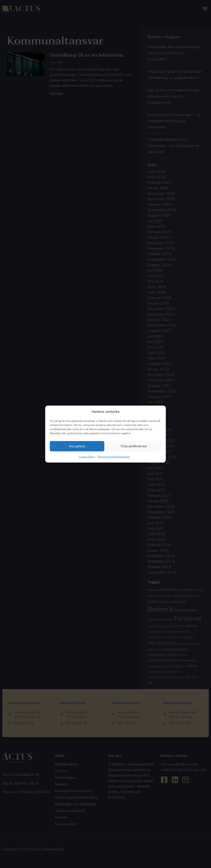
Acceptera (77, 446)
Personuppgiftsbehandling (114, 456)
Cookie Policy (87, 456)
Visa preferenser (134, 446)
